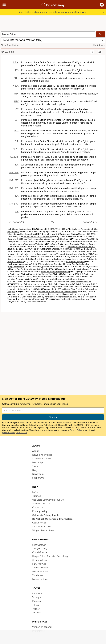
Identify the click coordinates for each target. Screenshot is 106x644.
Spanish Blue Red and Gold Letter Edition (58, 292)
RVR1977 (14, 180)
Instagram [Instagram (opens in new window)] (38, 597)
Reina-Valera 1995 (26, 289)
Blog (35, 470)
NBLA (16, 86)
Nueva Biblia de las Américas (38, 236)
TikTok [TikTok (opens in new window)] (36, 605)
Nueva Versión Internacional (81, 246)
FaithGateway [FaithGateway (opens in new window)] (39, 545)
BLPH (16, 149)
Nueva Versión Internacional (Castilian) (69, 254)
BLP (17, 141)
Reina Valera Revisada (80, 282)
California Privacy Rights (46, 515)
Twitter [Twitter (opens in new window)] (36, 609)
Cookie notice (39, 523)
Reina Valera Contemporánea (55, 272)
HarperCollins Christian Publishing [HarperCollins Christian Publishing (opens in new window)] (50, 556)
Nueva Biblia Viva (60, 239)
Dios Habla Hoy (28, 234)
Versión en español (42, 627)
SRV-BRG (14, 204)
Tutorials (37, 496)
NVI (17, 109)
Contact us (38, 507)
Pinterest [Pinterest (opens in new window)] (37, 601)
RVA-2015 (14, 157)
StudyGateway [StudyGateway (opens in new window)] (40, 548)
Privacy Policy (76, 430)
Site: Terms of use (41, 527)
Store (35, 466)
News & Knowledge (42, 455)
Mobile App (38, 462)
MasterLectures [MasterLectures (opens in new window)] (40, 579)
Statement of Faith (42, 459)
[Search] (101, 34)
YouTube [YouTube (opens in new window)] (37, 613)
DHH (16, 78)
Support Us (38, 478)
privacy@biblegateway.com (14, 433)
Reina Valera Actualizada (36, 269)
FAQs (35, 492)
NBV (16, 94)
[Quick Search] (48, 34)
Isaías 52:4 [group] (7, 52)
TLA (17, 212)
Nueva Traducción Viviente (31, 244)
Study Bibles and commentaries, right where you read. (52, 12)
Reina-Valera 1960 (44, 274)
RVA (16, 196)
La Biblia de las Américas (19, 229)
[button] (102, 5)
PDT (16, 131)
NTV (16, 101)
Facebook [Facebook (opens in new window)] (37, 593)
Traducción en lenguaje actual (75, 299)
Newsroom (38, 474)
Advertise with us (41, 503)
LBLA (16, 62)
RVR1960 (14, 173)
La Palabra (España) (75, 262)
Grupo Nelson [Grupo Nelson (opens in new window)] (39, 560)
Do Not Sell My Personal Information (52, 519)
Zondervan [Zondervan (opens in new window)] (38, 575)
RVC (16, 165)
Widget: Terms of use (43, 530)
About (35, 451)
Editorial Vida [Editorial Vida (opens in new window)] (39, 564)
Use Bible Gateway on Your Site (48, 500)
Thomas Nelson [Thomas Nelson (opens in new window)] (40, 568)
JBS (17, 70)
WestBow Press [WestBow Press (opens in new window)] (40, 571)
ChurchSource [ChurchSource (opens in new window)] (40, 552)
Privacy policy (40, 511)
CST (17, 120)
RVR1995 (14, 188)
